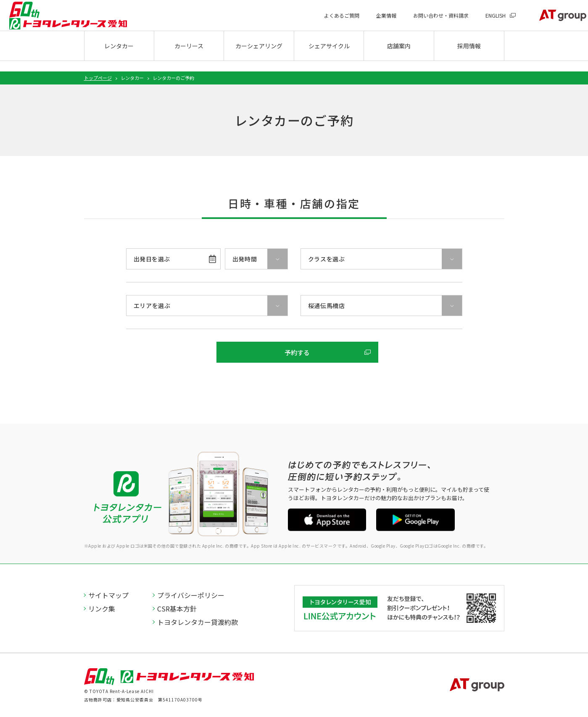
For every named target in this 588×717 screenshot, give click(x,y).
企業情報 (371, 21)
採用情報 (469, 57)
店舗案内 (399, 57)
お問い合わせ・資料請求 (426, 21)
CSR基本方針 (177, 609)
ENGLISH (480, 21)
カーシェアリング (259, 57)
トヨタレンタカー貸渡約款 (198, 622)
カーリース (189, 57)
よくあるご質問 (327, 21)
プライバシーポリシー (191, 595)
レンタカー (119, 57)
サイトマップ (109, 595)
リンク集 (102, 609)
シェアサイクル (329, 57)
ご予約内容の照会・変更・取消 (289, 379)
